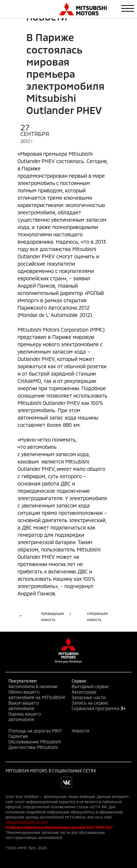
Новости (80, 731)
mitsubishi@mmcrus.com (27, 822)
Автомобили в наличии (33, 686)
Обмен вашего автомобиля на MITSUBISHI (37, 695)
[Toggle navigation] (128, 8)
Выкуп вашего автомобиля (24, 706)
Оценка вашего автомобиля (25, 716)
